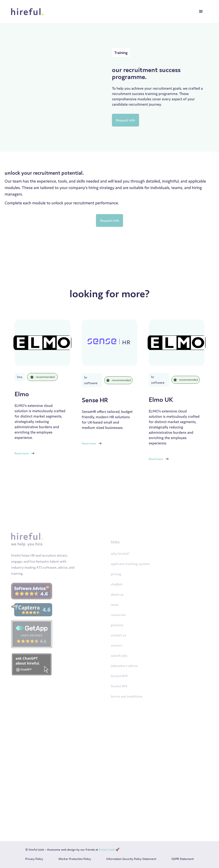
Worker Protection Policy (75, 859)
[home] (29, 12)
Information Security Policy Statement (131, 859)
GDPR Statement (183, 859)
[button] (201, 12)
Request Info (125, 120)
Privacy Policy (34, 859)
